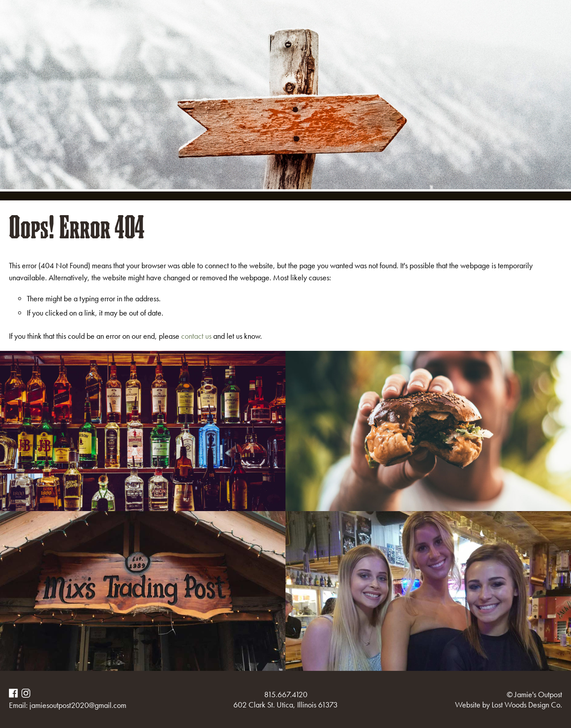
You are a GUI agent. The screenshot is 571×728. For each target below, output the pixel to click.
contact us (196, 336)
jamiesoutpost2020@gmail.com (78, 705)
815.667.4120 (286, 694)
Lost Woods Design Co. (527, 705)
